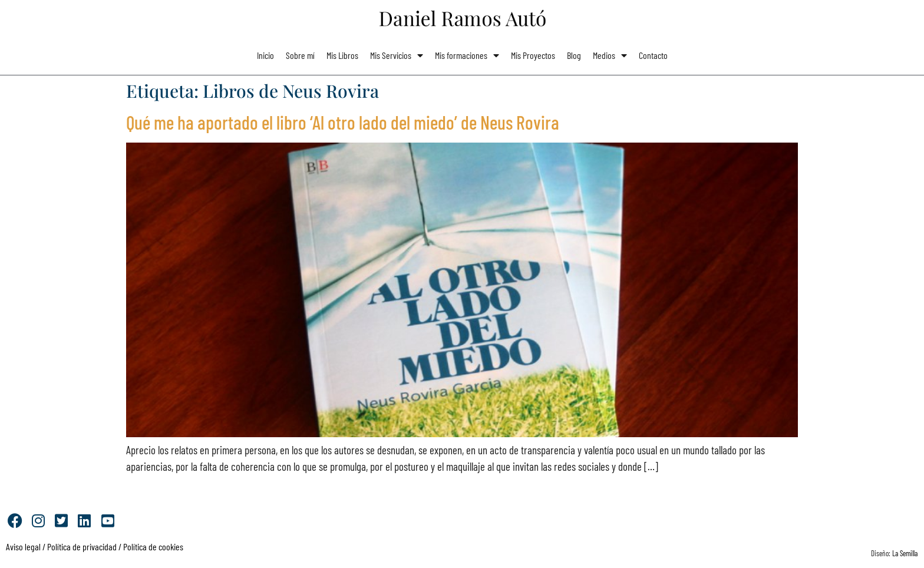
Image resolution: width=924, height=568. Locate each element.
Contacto (653, 55)
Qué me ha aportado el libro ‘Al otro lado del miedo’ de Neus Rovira (343, 122)
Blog (574, 55)
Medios (610, 55)
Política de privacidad (81, 546)
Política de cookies (153, 546)
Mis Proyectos (533, 55)
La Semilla (905, 553)
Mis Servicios (397, 55)
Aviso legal (23, 546)
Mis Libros (342, 55)
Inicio (265, 55)
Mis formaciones (467, 55)
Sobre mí (300, 55)
